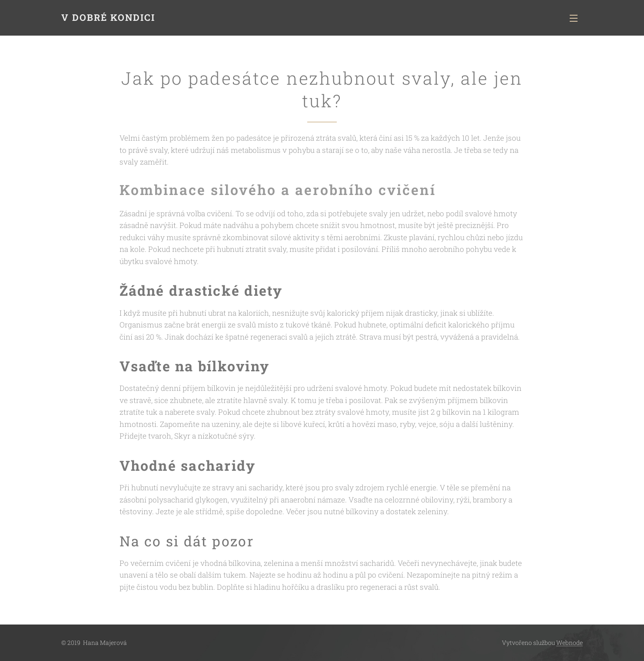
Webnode (569, 643)
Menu (574, 18)
